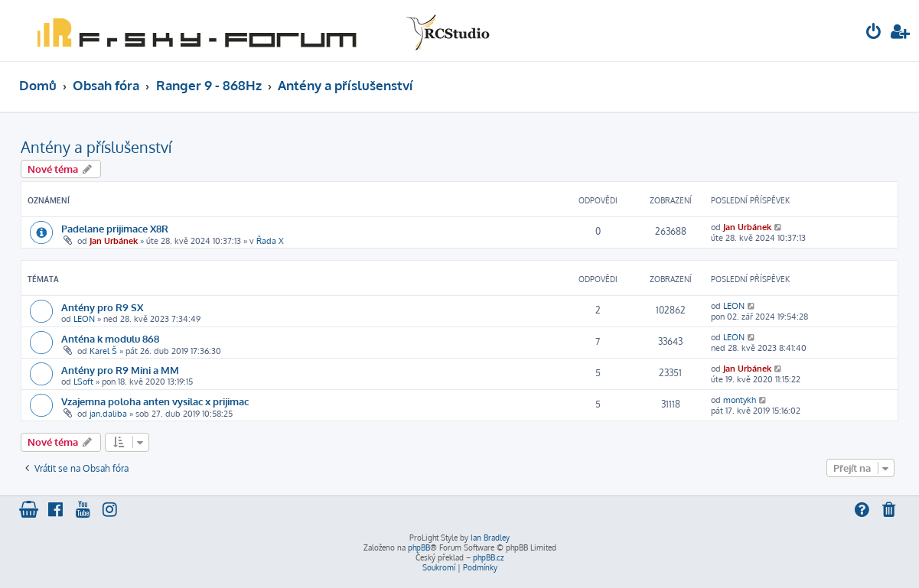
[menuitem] (874, 33)
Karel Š (103, 351)
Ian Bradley (490, 538)
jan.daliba (108, 414)
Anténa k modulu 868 (110, 338)
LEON (84, 319)
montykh (740, 400)
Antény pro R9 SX (102, 307)
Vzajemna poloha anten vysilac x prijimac (155, 401)
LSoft (83, 382)
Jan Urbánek (114, 241)
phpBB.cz (488, 557)
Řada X (270, 241)
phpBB (419, 547)
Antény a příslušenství (96, 147)
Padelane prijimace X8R (115, 228)
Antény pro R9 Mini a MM (120, 370)
